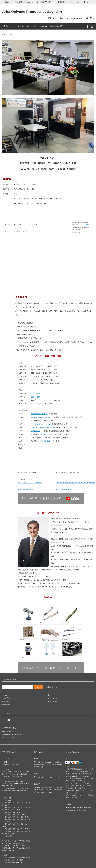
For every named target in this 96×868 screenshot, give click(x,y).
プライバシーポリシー (10, 738)
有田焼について (8, 26)
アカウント (89, 2)
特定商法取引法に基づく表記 (12, 734)
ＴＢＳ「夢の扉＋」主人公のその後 (30, 483)
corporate (43, 26)
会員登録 (63, 2)
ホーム (4, 35)
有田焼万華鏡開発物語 (25, 489)
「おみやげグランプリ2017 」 (42, 424)
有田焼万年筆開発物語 (63, 489)
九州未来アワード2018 (39, 414)
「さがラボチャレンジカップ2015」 (51, 434)
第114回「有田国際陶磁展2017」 (43, 417)
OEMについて (32, 26)
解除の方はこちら (53, 687)
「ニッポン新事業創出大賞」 (46, 441)
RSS (4, 731)
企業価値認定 (36, 431)
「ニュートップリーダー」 (43, 400)
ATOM (9, 731)
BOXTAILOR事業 (56, 26)
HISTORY (20, 26)
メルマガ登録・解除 (9, 728)
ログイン (76, 2)
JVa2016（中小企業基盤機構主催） (43, 428)
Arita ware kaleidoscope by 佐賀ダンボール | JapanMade (75, 483)
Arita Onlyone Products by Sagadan (32, 12)
